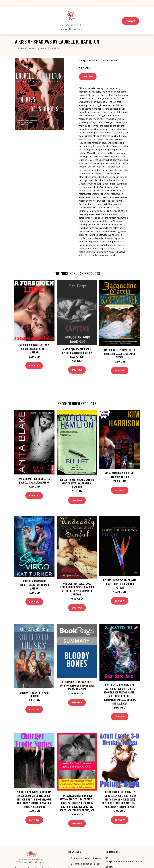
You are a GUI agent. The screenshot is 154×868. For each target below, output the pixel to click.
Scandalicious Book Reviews (87, 858)
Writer (95, 60)
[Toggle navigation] (19, 21)
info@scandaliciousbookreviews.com (121, 4)
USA (101, 4)
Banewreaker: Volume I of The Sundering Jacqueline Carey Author (120, 354)
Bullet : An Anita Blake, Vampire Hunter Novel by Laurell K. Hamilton (77, 483)
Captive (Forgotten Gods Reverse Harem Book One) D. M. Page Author (77, 353)
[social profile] (28, 4)
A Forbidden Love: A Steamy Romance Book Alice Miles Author (34, 349)
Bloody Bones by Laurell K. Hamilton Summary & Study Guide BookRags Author (77, 685)
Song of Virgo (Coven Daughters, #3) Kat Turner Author (34, 585)
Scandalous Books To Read (87, 864)
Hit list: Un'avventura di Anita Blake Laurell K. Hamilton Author (120, 584)
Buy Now (88, 77)
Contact (130, 21)
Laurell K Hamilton (109, 60)
